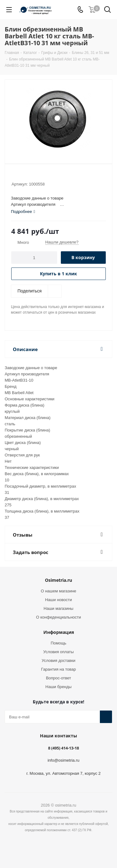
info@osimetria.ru (63, 760)
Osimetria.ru (58, 580)
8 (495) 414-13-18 (63, 748)
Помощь (58, 643)
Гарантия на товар (58, 669)
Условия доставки (59, 661)
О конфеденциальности (58, 617)
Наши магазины (58, 608)
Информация (59, 632)
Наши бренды (59, 687)
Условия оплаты (59, 652)
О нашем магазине (59, 591)
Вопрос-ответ (58, 678)
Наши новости (58, 600)
